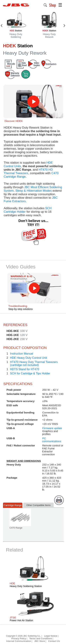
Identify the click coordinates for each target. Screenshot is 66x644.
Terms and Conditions (41, 638)
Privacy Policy (19, 638)
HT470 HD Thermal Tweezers (28, 171)
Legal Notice (51, 636)
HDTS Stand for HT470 (25, 369)
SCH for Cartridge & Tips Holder (30, 373)
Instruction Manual (22, 354)
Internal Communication (19, 641)
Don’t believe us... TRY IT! (33, 223)
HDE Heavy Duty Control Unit (29, 358)
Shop (53, 5)
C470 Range (16, 528)
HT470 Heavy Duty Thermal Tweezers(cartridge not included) (34, 364)
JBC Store (40, 641)
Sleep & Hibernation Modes (34, 191)
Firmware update (52, 428)
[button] (45, 5)
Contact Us (54, 641)
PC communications (52, 440)
